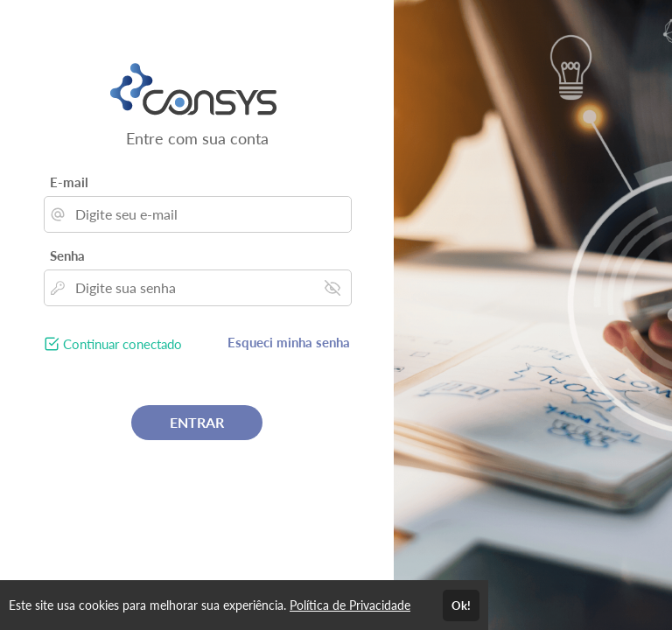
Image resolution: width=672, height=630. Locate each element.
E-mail (69, 182)
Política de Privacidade (350, 605)
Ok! (461, 605)
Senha (67, 255)
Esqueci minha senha (289, 342)
